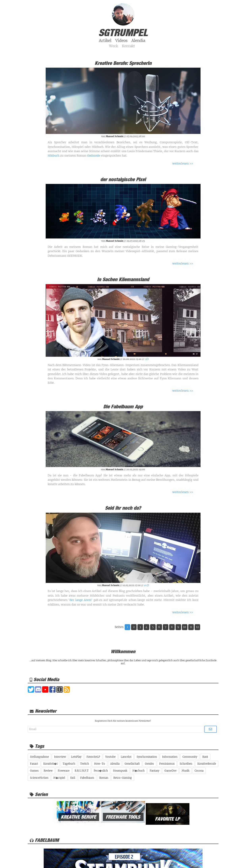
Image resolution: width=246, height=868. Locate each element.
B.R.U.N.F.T (82, 771)
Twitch (85, 764)
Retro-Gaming (123, 778)
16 (146, 585)
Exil (73, 778)
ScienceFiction (39, 778)
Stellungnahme (39, 757)
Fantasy (154, 771)
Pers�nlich (101, 771)
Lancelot (126, 757)
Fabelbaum (87, 778)
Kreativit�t (50, 764)
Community (190, 757)
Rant (205, 757)
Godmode (94, 156)
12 (197, 627)
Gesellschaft (132, 764)
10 (185, 627)
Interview (60, 757)
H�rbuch (138, 771)
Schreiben (186, 764)
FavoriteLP (93, 757)
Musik (186, 771)
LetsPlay (76, 757)
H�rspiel (59, 778)
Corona (199, 771)
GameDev (170, 771)
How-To (100, 764)
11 (191, 627)
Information (170, 757)
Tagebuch (69, 764)
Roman (104, 778)
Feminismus (167, 764)
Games (34, 771)
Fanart (34, 764)
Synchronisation (147, 757)
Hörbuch (54, 156)
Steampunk (120, 771)
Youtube (110, 757)
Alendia (115, 764)
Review (48, 771)
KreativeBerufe (207, 764)
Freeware (64, 771)
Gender (150, 764)
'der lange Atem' (80, 600)
